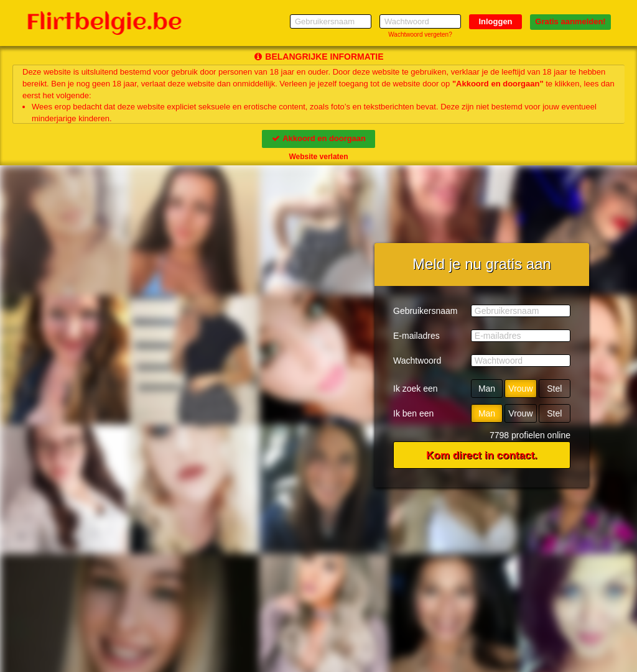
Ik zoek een (416, 389)
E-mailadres (416, 336)
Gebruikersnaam (425, 311)
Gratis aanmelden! (570, 21)
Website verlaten (318, 157)
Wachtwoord (417, 361)
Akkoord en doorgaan (318, 138)
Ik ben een (413, 413)
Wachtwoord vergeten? (420, 35)
